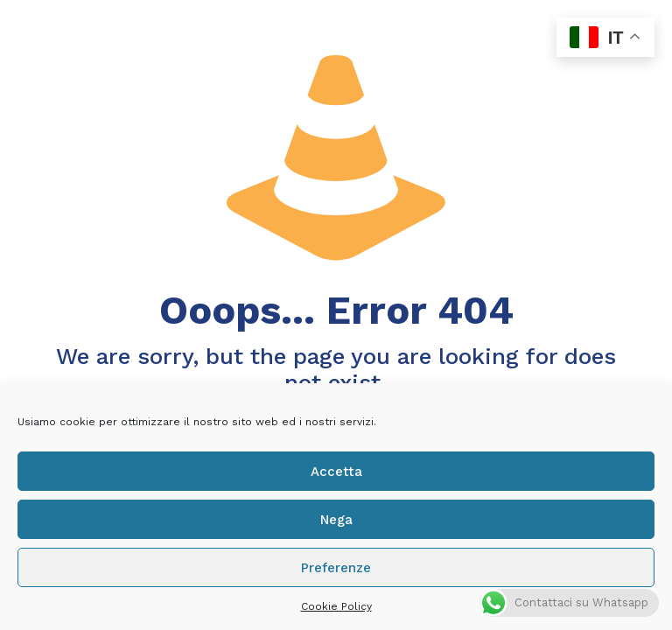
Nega (336, 520)
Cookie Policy (336, 606)
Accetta (336, 472)
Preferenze (336, 568)
